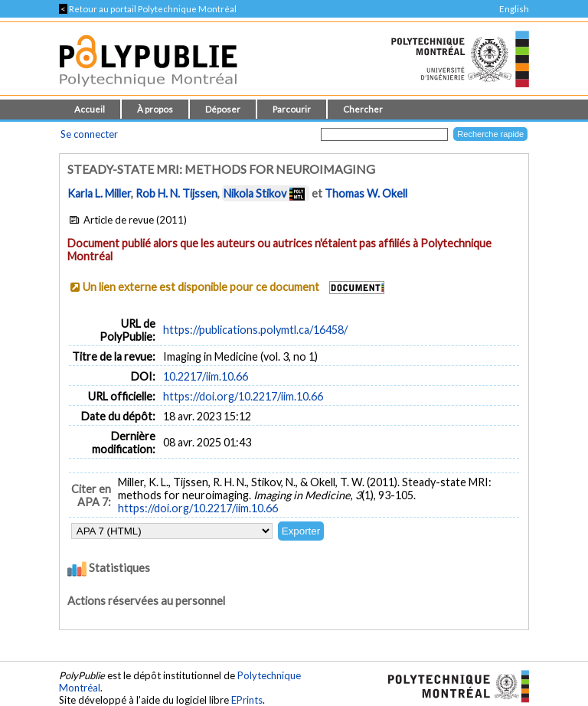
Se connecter (89, 134)
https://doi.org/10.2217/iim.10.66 (243, 396)
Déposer (223, 109)
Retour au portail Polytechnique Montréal (148, 9)
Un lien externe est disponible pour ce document (201, 287)
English (514, 9)
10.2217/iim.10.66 (206, 376)
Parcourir (292, 109)
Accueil (90, 109)
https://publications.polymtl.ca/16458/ (255, 330)
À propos (155, 109)
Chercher (363, 109)
